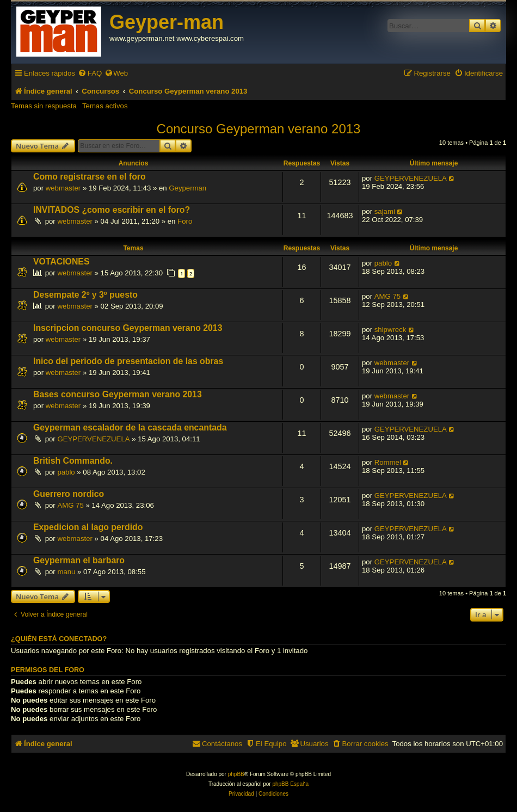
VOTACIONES (61, 262)
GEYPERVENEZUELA (411, 178)
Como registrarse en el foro (90, 177)
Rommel (388, 462)
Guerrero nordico (69, 494)
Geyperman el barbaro (79, 560)
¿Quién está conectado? (59, 639)
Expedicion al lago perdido (88, 527)
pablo (383, 263)
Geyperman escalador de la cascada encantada (130, 427)
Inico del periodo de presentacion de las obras (128, 361)
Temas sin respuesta (44, 106)
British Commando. (73, 461)
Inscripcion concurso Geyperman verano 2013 (128, 328)
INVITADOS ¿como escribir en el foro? (112, 210)
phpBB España (290, 784)
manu (66, 572)
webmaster (63, 188)
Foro (185, 221)
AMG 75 (387, 296)
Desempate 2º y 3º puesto (85, 295)
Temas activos (105, 106)
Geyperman (187, 188)
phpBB (236, 774)
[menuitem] (90, 73)
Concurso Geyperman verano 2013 (259, 129)
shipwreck (390, 330)
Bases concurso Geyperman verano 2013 (118, 394)
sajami (385, 211)
